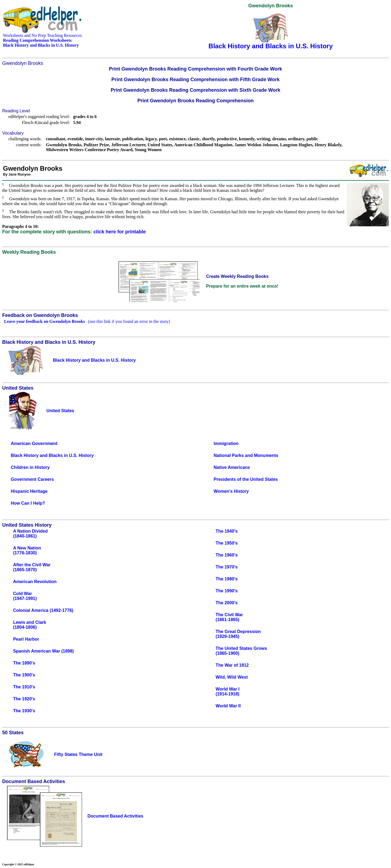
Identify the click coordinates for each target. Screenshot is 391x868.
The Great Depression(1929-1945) (238, 634)
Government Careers (32, 479)
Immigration (226, 443)
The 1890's (24, 663)
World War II (228, 706)
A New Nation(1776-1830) (27, 550)
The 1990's (227, 591)
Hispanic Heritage (29, 491)
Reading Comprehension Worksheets (37, 40)
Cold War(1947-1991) (25, 596)
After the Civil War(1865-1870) (32, 567)
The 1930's (24, 711)
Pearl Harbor (26, 639)
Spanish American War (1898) (43, 651)
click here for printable (120, 232)
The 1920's (24, 699)
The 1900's (24, 675)
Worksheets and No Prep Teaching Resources (42, 35)
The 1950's (227, 543)
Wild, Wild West (232, 677)
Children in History (30, 467)
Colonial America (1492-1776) (43, 610)
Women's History (231, 491)
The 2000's (227, 603)
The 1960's (227, 555)
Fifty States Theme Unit (78, 754)
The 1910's (24, 687)
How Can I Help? (28, 503)
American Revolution (35, 582)
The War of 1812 (232, 665)
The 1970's (227, 567)
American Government (34, 443)
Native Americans (232, 467)
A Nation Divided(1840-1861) (30, 534)
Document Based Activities (115, 816)
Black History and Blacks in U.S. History (52, 455)
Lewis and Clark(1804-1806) (30, 625)
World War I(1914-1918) (228, 691)
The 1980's (227, 579)
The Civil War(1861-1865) (229, 617)
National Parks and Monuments (246, 455)
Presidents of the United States (246, 479)
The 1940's (227, 531)
